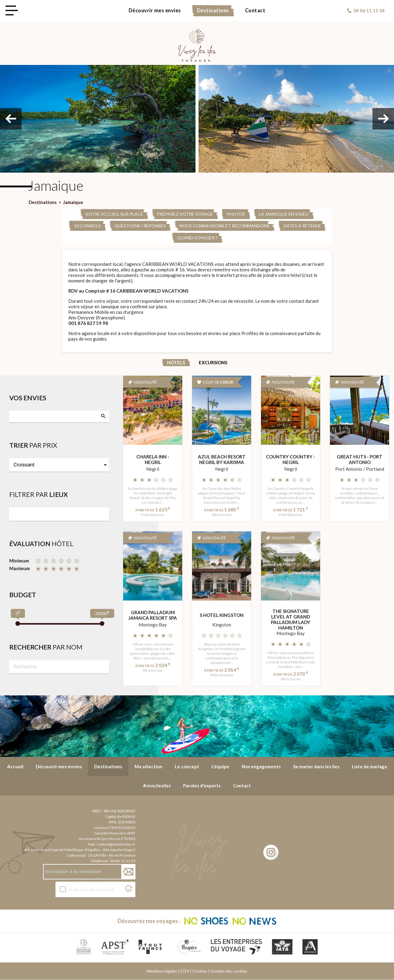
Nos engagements (261, 766)
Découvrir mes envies (155, 10)
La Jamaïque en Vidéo (284, 214)
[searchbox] (16, 416)
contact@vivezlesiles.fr (116, 844)
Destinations (213, 10)
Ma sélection (149, 766)
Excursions (213, 362)
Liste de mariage (370, 766)
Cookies (200, 971)
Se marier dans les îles (316, 766)
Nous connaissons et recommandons (225, 226)
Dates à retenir (302, 226)
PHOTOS (236, 214)
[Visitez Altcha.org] (129, 890)
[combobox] (59, 417)
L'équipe (220, 766)
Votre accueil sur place (114, 214)
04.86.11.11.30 (123, 861)
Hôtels (176, 362)
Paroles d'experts (202, 786)
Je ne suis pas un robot (91, 889)
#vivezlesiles (157, 786)
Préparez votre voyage (185, 214)
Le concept (187, 766)
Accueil (15, 766)
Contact (255, 10)
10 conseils (87, 226)
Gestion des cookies (229, 971)
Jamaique (73, 202)
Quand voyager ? (197, 238)
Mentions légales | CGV (168, 971)
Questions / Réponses (140, 226)
